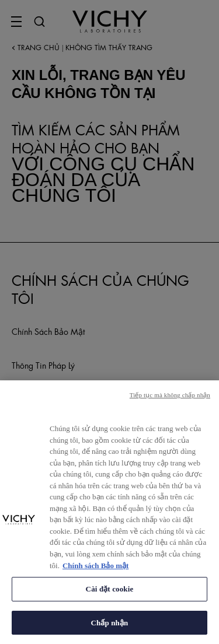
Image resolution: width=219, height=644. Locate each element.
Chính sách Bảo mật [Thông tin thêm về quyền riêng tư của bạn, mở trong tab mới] (95, 571)
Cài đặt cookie (110, 594)
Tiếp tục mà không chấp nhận (170, 400)
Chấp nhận (110, 628)
